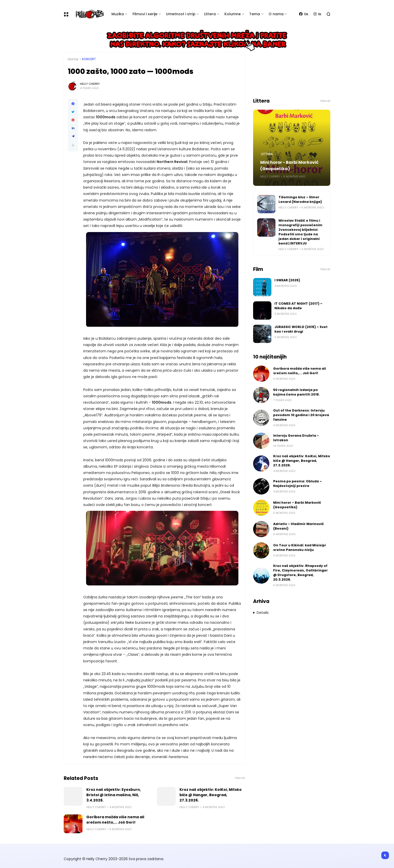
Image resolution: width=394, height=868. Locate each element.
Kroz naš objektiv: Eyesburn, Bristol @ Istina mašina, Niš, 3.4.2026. (114, 795)
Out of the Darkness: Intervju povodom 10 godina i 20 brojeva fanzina (301, 415)
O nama (276, 14)
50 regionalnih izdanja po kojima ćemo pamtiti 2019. (297, 392)
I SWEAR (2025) (287, 280)
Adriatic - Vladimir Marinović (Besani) (299, 526)
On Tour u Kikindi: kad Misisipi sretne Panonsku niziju (299, 547)
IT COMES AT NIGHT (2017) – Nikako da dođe (298, 306)
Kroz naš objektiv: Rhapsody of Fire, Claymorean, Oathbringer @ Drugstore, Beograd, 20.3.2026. (300, 573)
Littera (210, 14)
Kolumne (233, 14)
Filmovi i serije (145, 14)
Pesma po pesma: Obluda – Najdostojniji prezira (298, 484)
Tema (255, 14)
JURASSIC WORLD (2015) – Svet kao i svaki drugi (301, 329)
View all (240, 778)
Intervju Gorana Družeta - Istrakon (296, 438)
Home (73, 59)
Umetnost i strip (181, 14)
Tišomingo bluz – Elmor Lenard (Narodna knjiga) (300, 199)
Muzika (118, 14)
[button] (73, 145)
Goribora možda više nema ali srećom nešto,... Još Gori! (115, 820)
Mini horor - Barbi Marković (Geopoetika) (289, 166)
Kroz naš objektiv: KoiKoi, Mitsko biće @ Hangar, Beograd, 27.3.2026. (211, 795)
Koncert (89, 59)
